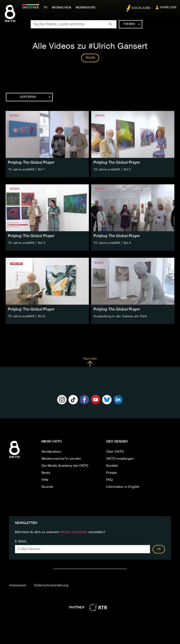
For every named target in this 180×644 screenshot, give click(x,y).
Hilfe (45, 480)
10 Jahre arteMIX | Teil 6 (27, 316)
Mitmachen (62, 8)
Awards (47, 487)
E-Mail (21, 542)
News (46, 473)
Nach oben (90, 362)
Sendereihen (51, 452)
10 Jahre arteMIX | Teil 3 (27, 243)
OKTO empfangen (120, 459)
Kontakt (112, 466)
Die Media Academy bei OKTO (65, 466)
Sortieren (35, 97)
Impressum (18, 585)
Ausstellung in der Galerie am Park (120, 316)
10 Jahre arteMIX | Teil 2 (112, 170)
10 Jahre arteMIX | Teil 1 (27, 170)
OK (159, 549)
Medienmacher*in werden (61, 459)
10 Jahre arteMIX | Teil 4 (112, 243)
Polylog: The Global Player (31, 162)
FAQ (109, 480)
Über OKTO (115, 452)
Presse (112, 473)
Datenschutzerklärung (51, 585)
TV (45, 8)
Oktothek (31, 8)
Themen (132, 24)
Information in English (123, 487)
